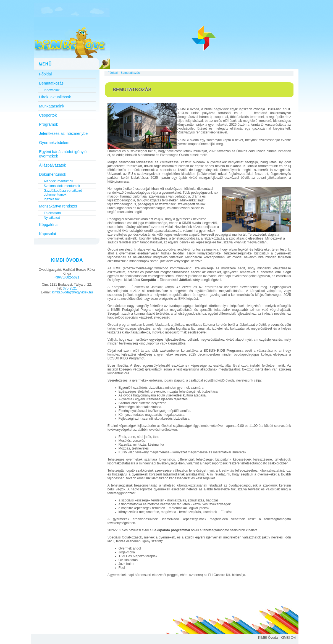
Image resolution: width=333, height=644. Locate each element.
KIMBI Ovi (288, 638)
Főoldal (45, 74)
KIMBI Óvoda (268, 638)
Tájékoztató (52, 213)
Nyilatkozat (52, 218)
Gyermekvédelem (54, 143)
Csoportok (48, 115)
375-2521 (70, 288)
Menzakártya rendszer (58, 206)
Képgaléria (48, 225)
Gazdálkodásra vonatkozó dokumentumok (63, 193)
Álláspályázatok (52, 165)
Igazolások (52, 199)
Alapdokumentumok (58, 181)
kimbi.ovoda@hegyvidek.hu (73, 292)
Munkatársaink (52, 106)
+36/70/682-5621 (67, 277)
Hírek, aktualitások (55, 97)
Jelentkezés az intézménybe (63, 133)
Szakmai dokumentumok (62, 186)
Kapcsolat (47, 234)
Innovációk (52, 90)
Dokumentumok (53, 174)
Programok (48, 124)
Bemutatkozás (51, 83)
